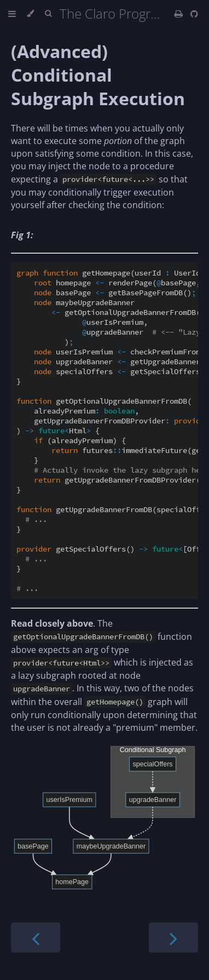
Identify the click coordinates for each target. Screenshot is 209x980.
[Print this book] (180, 14)
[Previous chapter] (36, 938)
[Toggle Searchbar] (48, 14)
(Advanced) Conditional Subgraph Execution (98, 75)
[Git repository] (194, 14)
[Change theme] (30, 14)
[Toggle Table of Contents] (12, 14)
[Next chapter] (173, 938)
